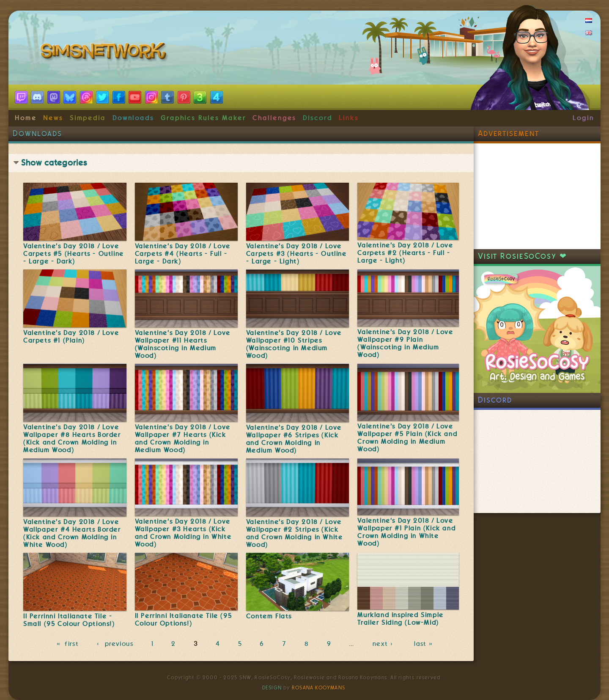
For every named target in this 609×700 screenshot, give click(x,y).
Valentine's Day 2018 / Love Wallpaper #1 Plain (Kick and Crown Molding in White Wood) (406, 532)
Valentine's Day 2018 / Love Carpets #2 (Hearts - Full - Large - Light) (405, 253)
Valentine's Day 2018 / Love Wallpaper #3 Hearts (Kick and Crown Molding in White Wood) (183, 533)
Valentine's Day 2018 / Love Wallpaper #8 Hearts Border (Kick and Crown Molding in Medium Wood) (72, 439)
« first (68, 644)
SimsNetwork (105, 53)
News (53, 118)
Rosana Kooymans (318, 688)
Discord (318, 118)
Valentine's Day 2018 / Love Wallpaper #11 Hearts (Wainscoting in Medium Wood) (183, 344)
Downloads (133, 118)
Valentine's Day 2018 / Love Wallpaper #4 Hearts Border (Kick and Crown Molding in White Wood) (72, 533)
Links (349, 118)
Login (583, 118)
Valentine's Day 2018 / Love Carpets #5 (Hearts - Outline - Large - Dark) (74, 254)
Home (26, 118)
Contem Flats (269, 616)
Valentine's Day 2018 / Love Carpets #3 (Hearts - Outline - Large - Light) (296, 254)
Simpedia (88, 118)
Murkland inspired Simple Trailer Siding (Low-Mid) (400, 619)
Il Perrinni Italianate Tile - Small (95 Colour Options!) (69, 620)
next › (384, 644)
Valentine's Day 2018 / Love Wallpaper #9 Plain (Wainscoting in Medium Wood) (405, 343)
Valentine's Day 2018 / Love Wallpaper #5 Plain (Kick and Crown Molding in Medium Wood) (407, 438)
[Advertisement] (537, 196)
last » (424, 644)
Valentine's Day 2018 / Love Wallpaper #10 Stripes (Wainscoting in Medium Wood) (294, 344)
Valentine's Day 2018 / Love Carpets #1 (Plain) (71, 337)
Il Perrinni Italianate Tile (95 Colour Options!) (184, 620)
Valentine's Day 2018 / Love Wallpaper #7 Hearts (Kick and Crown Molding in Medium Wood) (183, 439)
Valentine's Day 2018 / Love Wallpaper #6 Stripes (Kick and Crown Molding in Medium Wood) (294, 439)
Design (272, 688)
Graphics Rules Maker (203, 118)
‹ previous (115, 644)
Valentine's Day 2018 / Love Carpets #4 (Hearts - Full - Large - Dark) (183, 254)
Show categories (54, 163)
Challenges (274, 118)
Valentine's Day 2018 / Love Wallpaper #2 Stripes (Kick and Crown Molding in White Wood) (295, 533)
